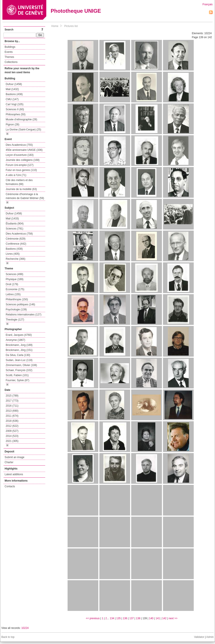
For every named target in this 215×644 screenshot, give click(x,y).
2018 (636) (12, 421)
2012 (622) (12, 426)
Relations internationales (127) (24, 315)
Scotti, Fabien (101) (17, 375)
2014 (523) (12, 436)
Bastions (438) (14, 94)
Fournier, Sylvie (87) (17, 380)
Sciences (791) (14, 229)
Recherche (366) (15, 259)
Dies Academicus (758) (19, 234)
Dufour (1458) (14, 84)
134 (112, 618)
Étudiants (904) (15, 224)
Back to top (8, 637)
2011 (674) (12, 416)
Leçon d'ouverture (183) (20, 155)
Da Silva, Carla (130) (18, 355)
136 (125, 618)
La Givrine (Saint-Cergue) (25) (23, 130)
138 (138, 618)
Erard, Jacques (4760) (19, 335)
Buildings (10, 47)
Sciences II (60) (15, 109)
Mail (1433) (12, 219)
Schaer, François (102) (19, 370)
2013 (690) (12, 411)
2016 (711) (12, 406)
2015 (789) (12, 396)
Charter (9, 462)
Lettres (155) (13, 294)
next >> (173, 618)
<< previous (93, 618)
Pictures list (71, 26)
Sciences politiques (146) (20, 304)
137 (132, 618)
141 (158, 618)
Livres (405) (13, 254)
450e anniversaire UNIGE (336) (24, 150)
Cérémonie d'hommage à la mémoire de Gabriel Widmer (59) (25, 196)
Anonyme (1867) (15, 340)
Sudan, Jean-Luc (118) (19, 360)
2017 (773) (12, 401)
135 (118, 618)
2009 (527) (12, 431)
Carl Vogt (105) (15, 104)
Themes (9, 57)
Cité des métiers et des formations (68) (19, 182)
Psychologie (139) (16, 310)
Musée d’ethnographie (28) (21, 119)
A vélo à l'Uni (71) (16, 175)
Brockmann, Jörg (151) (19, 350)
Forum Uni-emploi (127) (20, 165)
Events (9, 52)
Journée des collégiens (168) (23, 160)
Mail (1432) (12, 89)
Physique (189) (15, 279)
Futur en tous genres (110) (21, 170)
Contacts (10, 486)
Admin (210, 637)
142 (164, 618)
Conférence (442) (16, 244)
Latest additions (14, 474)
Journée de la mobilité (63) (21, 189)
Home (55, 26)
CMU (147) (12, 99)
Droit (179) (12, 284)
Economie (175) (15, 289)
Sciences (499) (14, 274)
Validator (199, 637)
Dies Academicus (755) (19, 145)
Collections (11, 62)
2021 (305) (12, 441)
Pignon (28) (13, 125)
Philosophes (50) (16, 114)
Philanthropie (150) (17, 299)
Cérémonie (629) (16, 239)
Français (208, 4)
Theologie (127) (15, 320)
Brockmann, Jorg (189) (19, 345)
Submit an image (14, 457)
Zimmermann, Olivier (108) (21, 365)
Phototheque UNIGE (76, 11)
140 (151, 618)
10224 (25, 628)
